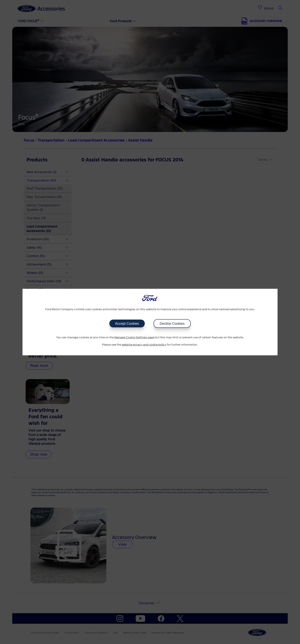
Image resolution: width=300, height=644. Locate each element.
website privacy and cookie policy (144, 345)
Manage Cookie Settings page (134, 338)
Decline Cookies (172, 324)
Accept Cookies (127, 324)
